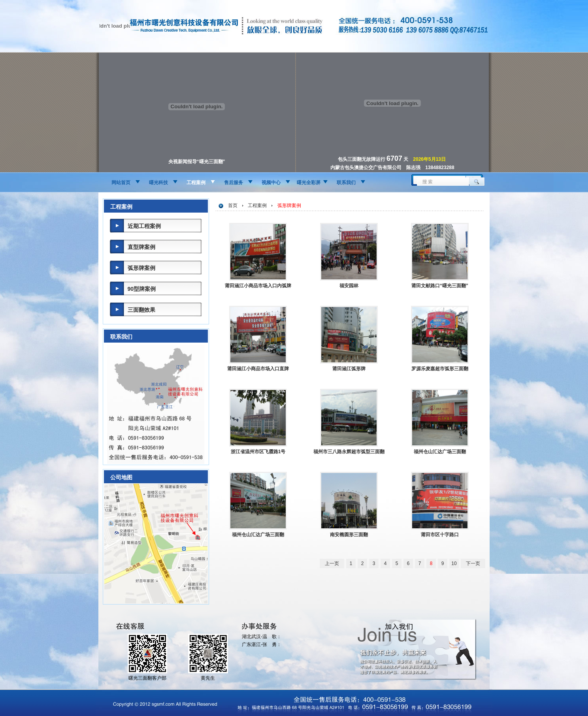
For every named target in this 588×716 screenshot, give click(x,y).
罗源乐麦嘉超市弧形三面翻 (440, 369)
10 (454, 563)
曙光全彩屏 (309, 183)
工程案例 (196, 183)
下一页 (473, 563)
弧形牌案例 (141, 268)
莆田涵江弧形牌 (349, 369)
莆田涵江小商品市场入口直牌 (258, 369)
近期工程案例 (144, 226)
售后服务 (234, 183)
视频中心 (271, 183)
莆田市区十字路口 (440, 535)
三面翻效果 (141, 310)
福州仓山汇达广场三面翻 (440, 452)
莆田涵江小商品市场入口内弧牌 (258, 286)
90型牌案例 (142, 289)
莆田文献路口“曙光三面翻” (440, 286)
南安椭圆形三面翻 (349, 535)
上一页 (332, 563)
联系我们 (346, 183)
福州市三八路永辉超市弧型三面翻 (349, 452)
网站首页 (121, 183)
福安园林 (349, 286)
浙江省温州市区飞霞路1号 (258, 452)
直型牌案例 (141, 247)
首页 (233, 205)
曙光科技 (158, 183)
